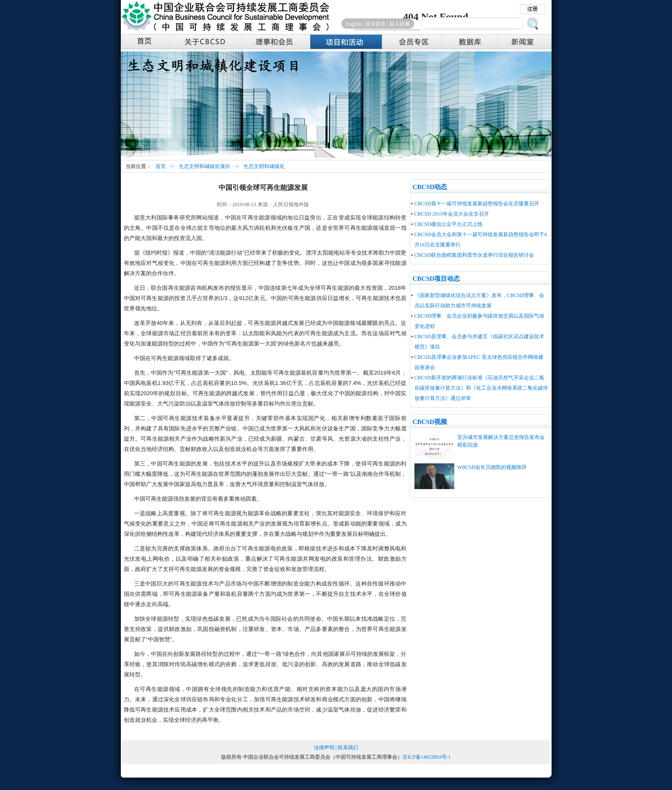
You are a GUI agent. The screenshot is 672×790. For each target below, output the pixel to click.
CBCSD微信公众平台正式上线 (448, 224)
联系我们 (348, 748)
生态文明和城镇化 (264, 166)
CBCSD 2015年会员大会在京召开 (452, 214)
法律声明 (324, 748)
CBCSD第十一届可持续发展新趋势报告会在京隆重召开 (477, 204)
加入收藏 (399, 24)
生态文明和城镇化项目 (204, 166)
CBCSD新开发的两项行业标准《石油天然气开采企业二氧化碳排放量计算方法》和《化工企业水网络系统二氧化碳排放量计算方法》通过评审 (481, 388)
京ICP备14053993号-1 (427, 757)
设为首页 (375, 24)
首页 (161, 166)
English (354, 24)
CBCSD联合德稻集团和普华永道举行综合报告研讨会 (474, 255)
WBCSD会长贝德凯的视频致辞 (492, 467)
